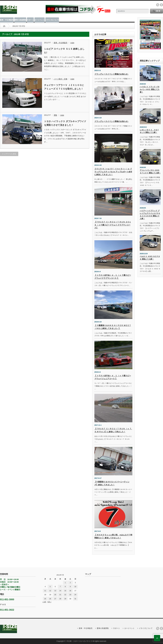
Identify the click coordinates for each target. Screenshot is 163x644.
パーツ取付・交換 (61, 79)
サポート (30, 20)
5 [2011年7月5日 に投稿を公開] (50, 587)
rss (158, 5)
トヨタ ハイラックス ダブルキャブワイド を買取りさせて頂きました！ (65, 123)
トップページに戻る (9, 154)
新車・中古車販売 (7, 20)
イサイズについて (52, 20)
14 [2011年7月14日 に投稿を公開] (60, 591)
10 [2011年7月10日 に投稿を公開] (75, 587)
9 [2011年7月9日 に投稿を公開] (70, 587)
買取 (55, 115)
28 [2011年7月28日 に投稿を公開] (60, 599)
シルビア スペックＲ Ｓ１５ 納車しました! (64, 51)
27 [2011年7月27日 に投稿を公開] (55, 599)
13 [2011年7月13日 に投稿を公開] (55, 591)
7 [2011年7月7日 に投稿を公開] (60, 587)
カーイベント (40, 20)
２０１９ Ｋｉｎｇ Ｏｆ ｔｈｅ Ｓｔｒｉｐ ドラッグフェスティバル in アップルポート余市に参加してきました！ (113, 172)
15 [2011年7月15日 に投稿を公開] (65, 591)
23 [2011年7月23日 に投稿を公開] (70, 595)
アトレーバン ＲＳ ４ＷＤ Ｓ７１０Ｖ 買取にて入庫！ (150, 172)
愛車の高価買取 (20, 20)
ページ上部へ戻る (157, 638)
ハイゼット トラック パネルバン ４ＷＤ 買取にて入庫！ (150, 89)
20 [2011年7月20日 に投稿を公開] (55, 595)
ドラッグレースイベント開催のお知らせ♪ (111, 74)
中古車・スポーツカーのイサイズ (79, 641)
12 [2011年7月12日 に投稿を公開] (50, 591)
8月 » (49, 602)
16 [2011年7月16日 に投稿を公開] (70, 591)
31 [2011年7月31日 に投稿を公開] (75, 599)
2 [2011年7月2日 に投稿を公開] (70, 583)
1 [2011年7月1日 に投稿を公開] (65, 583)
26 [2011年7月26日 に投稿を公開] (50, 599)
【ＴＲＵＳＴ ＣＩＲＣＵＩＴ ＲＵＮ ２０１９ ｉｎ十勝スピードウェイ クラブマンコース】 (113, 225)
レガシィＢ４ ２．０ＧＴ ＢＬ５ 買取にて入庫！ (149, 131)
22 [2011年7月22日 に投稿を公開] (65, 595)
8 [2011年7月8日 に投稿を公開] (65, 587)
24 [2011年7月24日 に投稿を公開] (75, 595)
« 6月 (44, 602)
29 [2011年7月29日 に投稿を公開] (65, 599)
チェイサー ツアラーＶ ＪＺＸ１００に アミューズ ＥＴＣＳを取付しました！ (64, 87)
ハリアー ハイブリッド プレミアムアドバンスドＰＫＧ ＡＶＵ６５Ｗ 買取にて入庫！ (150, 215)
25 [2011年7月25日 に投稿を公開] (45, 599)
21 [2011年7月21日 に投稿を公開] (60, 595)
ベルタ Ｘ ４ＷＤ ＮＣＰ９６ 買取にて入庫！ (150, 258)
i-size (72, 43)
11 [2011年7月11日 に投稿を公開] (45, 591)
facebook (161, 5)
